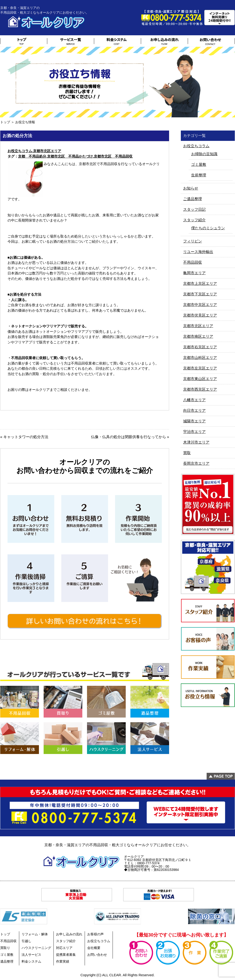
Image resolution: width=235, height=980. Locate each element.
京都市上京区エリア (200, 284)
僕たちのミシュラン (208, 228)
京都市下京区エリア (200, 294)
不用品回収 (193, 262)
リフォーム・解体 (35, 934)
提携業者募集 (66, 955)
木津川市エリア (196, 442)
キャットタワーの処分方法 (26, 437)
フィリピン (193, 241)
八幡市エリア (194, 400)
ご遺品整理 (193, 199)
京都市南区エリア (198, 336)
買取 (187, 453)
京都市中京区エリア (200, 305)
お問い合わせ (97, 955)
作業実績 (63, 961)
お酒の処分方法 (17, 136)
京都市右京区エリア (200, 347)
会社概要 (94, 948)
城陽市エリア (194, 421)
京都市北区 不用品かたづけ (70, 156)
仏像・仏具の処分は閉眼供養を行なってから (129, 437)
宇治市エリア (194, 432)
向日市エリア (194, 411)
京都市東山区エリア (200, 379)
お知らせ (191, 188)
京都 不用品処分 (32, 156)
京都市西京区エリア (200, 389)
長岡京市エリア (196, 463)
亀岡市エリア (194, 273)
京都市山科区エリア (200, 358)
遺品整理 (7, 961)
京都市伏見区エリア (200, 315)
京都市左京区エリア (200, 368)
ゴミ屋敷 (199, 165)
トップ (5, 122)
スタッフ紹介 (194, 220)
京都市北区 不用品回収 (113, 156)
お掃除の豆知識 (204, 154)
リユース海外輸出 (198, 252)
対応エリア (64, 948)
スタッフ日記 (194, 209)
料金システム (31, 961)
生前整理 (199, 175)
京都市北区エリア (47, 151)
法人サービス (31, 955)
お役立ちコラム (20, 151)
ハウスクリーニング (36, 948)
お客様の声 (95, 934)
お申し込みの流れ (69, 934)
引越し (27, 941)
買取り (5, 948)
